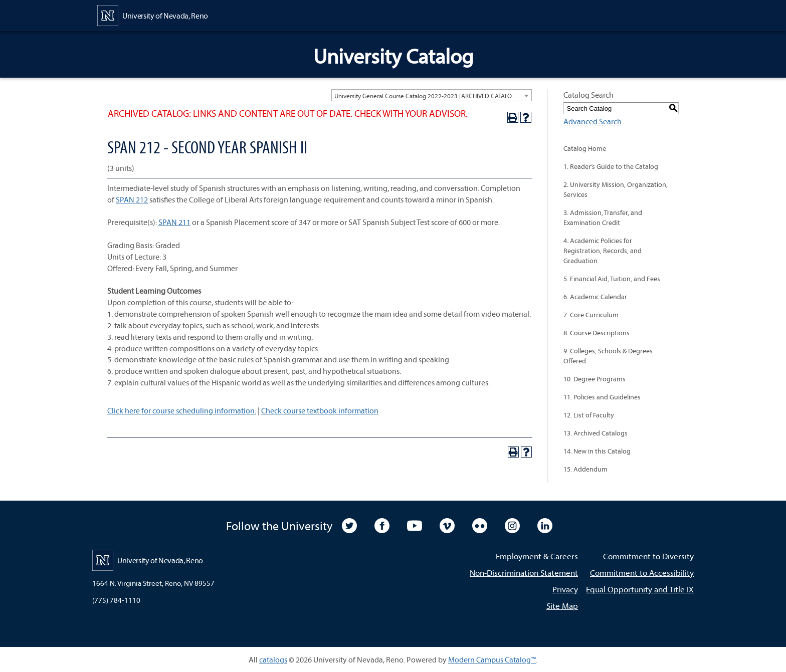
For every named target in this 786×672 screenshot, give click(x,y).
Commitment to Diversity (648, 556)
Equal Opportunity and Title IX (640, 589)
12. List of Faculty (589, 415)
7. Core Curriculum (591, 315)
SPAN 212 (132, 199)
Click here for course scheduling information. (182, 410)
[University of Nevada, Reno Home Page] (153, 15)
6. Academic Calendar (595, 297)
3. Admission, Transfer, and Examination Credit (603, 217)
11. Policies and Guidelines (602, 397)
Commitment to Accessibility (642, 573)
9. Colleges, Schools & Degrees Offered (608, 356)
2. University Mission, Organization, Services (616, 189)
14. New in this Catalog (597, 451)
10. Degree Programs (595, 379)
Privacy (565, 589)
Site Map (562, 606)
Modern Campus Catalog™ (492, 659)
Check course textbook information (320, 410)
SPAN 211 (174, 222)
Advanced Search (593, 121)
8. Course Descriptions (597, 333)
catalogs (273, 659)
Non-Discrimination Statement (524, 573)
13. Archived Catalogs (596, 433)
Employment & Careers (537, 556)
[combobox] (432, 95)
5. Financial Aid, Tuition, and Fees (612, 279)
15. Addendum (585, 469)
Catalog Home (585, 148)
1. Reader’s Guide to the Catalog (611, 166)
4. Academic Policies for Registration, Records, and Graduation (603, 251)
